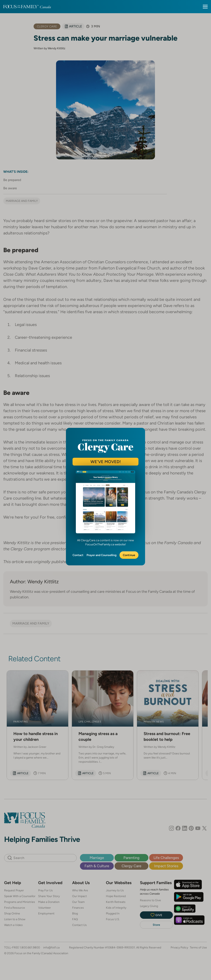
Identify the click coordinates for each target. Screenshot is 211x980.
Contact (78, 555)
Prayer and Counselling (101, 555)
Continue (129, 555)
